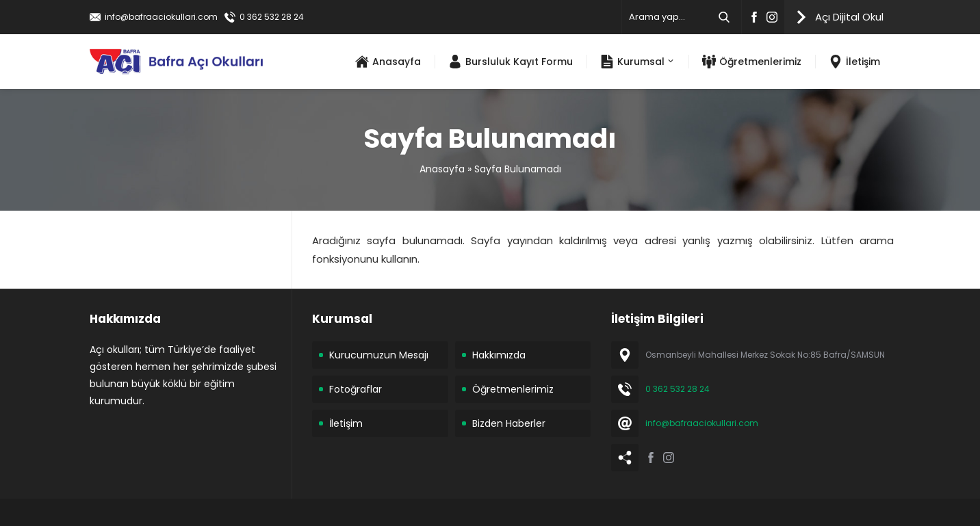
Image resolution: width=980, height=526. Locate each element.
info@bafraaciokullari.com (161, 17)
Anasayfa (442, 169)
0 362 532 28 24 (272, 17)
